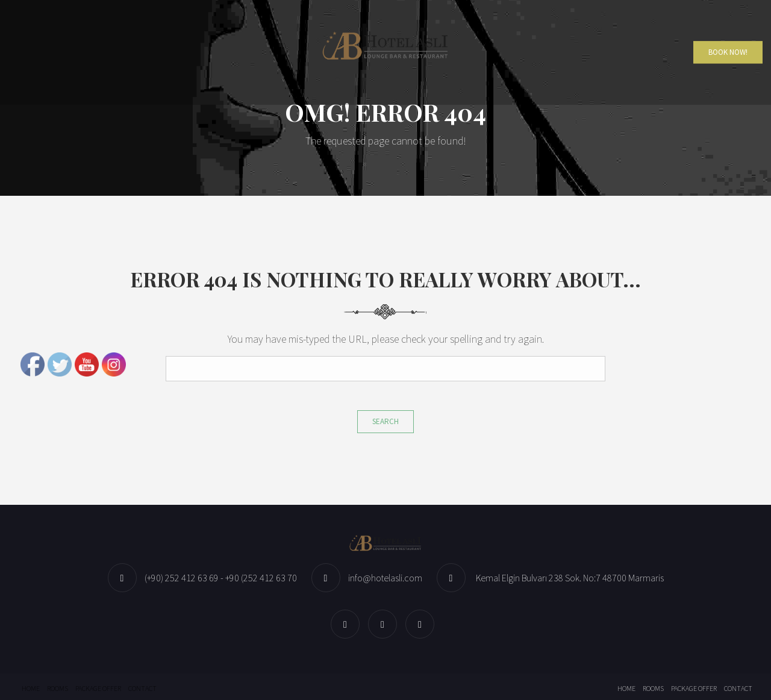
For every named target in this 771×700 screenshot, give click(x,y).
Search (385, 421)
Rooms (58, 688)
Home (31, 688)
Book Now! (728, 52)
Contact (142, 688)
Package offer (98, 688)
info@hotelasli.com (385, 578)
